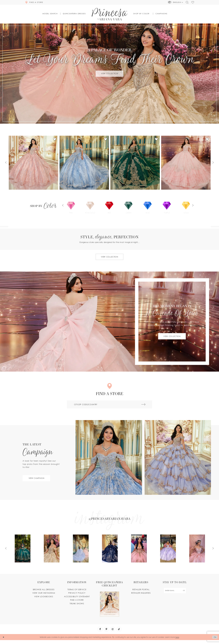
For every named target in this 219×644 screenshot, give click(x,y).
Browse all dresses (44, 593)
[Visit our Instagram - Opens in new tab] (113, 633)
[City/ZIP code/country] (109, 406)
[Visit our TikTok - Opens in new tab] (120, 633)
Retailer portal (141, 593)
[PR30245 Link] (34, 163)
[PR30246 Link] (135, 163)
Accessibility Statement (77, 600)
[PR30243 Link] (186, 163)
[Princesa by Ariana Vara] (110, 14)
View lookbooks (44, 600)
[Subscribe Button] (184, 594)
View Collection (109, 73)
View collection (109, 257)
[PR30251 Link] (84, 163)
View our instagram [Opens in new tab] (44, 596)
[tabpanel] (109, 74)
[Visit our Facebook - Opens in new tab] (99, 633)
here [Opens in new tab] (177, 641)
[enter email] (175, 594)
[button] (176, 2)
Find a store (77, 603)
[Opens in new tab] (110, 521)
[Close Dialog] (4, 641)
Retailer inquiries (141, 596)
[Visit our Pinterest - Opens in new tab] (106, 633)
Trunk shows (77, 607)
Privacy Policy (77, 596)
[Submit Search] (142, 406)
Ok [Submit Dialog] (215, 641)
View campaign (38, 480)
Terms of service (77, 593)
